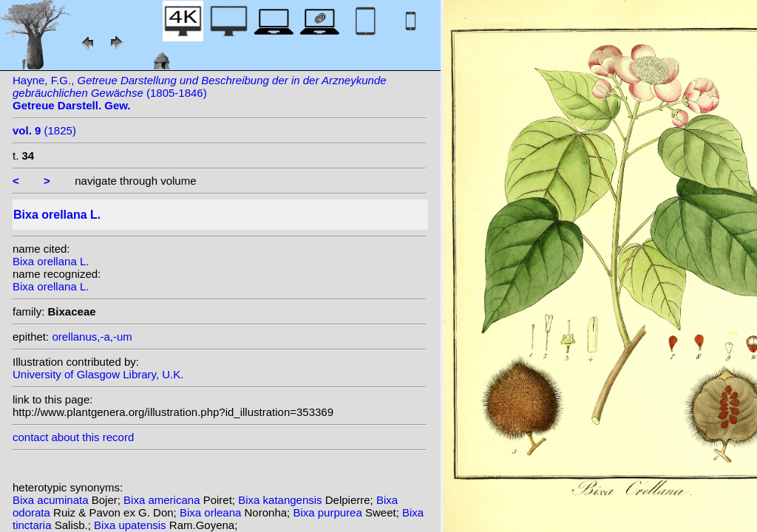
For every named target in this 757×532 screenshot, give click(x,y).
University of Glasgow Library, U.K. (98, 374)
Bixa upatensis (132, 525)
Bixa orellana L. (51, 261)
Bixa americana (163, 500)
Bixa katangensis (282, 500)
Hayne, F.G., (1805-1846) (200, 93)
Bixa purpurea (329, 512)
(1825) (44, 130)
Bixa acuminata (52, 500)
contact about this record (73, 437)
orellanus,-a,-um (92, 337)
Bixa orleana (212, 512)
